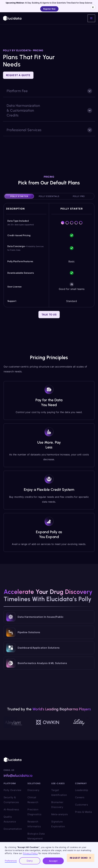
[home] (12, 18)
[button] (91, 18)
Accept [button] (53, 861)
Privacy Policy (30, 853)
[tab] (19, 196)
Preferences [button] (11, 861)
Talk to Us (49, 315)
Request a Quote (18, 75)
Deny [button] (30, 861)
